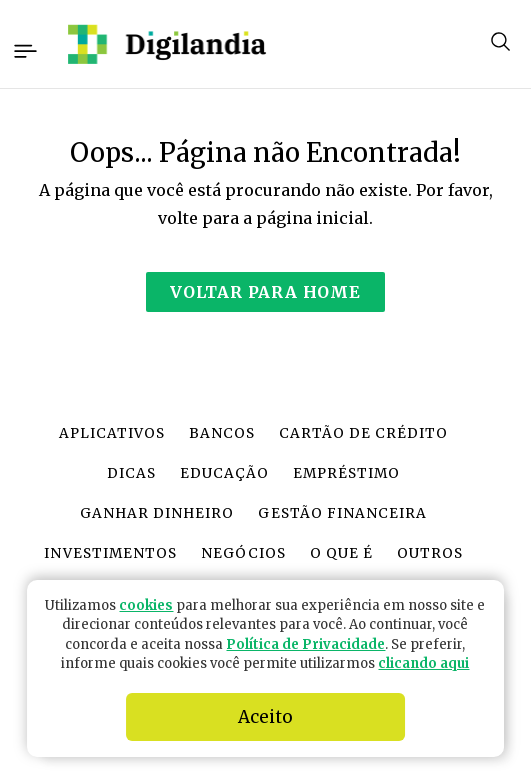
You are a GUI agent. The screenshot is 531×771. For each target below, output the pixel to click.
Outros (430, 553)
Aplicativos (112, 433)
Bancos (222, 433)
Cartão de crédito (363, 433)
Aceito (265, 717)
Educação (224, 473)
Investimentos (110, 553)
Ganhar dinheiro (157, 513)
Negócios (243, 553)
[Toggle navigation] (24, 48)
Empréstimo (346, 473)
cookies (146, 605)
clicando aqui (423, 663)
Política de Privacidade (305, 644)
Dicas (131, 473)
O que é (341, 553)
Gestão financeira (342, 513)
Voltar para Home (265, 292)
